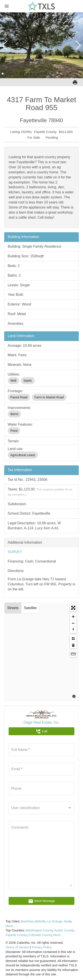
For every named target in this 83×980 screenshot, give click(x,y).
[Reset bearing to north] (73, 630)
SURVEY (15, 552)
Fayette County (16, 935)
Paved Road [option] (19, 397)
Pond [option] (14, 431)
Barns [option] (14, 414)
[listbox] (42, 381)
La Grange (55, 921)
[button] (3, 74)
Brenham (27, 921)
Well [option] (13, 381)
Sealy (67, 921)
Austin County (64, 930)
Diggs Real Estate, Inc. (41, 722)
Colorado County (40, 935)
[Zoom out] (73, 623)
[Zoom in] (73, 617)
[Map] (42, 652)
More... (11, 926)
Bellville (41, 921)
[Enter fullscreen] (73, 608)
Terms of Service (17, 947)
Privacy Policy (42, 947)
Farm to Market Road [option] (49, 397)
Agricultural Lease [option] (23, 455)
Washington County (39, 930)
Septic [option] (28, 381)
